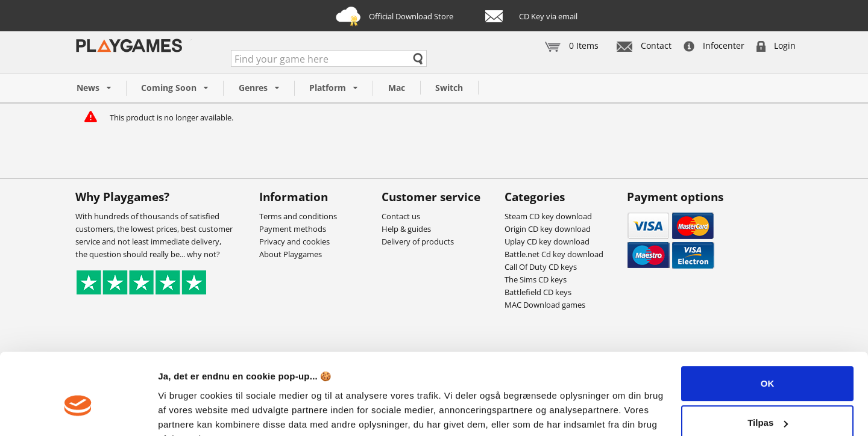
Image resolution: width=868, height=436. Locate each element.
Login (776, 45)
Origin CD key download (548, 229)
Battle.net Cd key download (554, 254)
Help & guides (406, 229)
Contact (644, 45)
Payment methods (293, 229)
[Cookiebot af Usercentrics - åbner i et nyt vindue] (78, 413)
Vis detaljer (182, 412)
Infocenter (714, 45)
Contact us (401, 216)
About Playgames (291, 254)
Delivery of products (418, 241)
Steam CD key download (548, 216)
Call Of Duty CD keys (541, 267)
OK (768, 324)
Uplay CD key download (547, 241)
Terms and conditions (298, 216)
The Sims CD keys (536, 279)
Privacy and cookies (294, 241)
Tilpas (768, 363)
